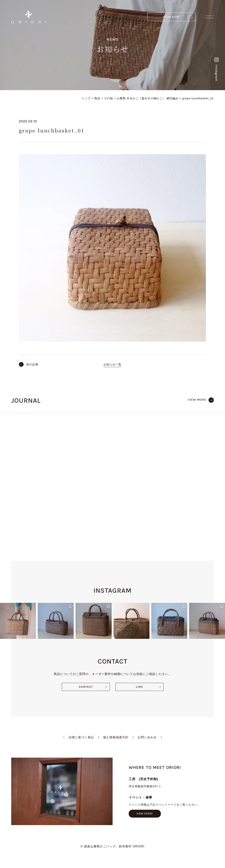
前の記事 (32, 364)
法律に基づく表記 (81, 737)
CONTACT (86, 687)
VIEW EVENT (145, 814)
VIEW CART (171, 17)
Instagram (216, 69)
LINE (139, 687)
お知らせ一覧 (112, 364)
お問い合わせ (147, 737)
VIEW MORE (197, 400)
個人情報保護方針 (116, 737)
